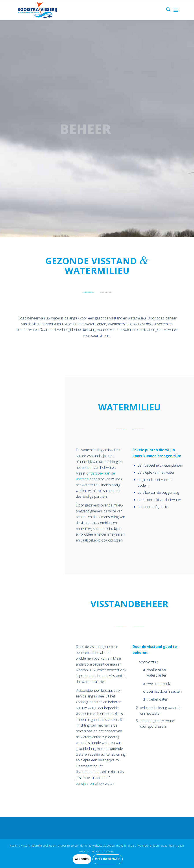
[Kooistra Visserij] (37, 10)
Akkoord (82, 859)
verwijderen (85, 783)
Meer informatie (108, 859)
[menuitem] (166, 10)
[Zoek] (166, 10)
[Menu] (176, 10)
